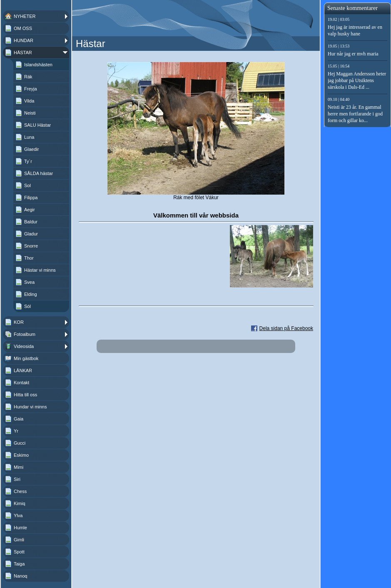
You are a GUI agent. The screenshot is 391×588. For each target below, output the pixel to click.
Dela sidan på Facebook (286, 328)
